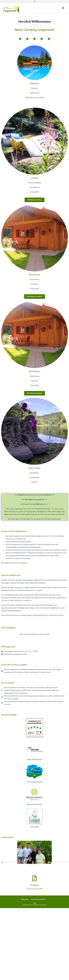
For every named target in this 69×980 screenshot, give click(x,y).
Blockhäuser (35, 275)
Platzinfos (35, 83)
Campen (35, 178)
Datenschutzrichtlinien (38, 899)
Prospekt (34, 885)
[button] (34, 200)
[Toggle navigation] (63, 8)
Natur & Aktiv (34, 468)
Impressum (25, 899)
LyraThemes (43, 905)
